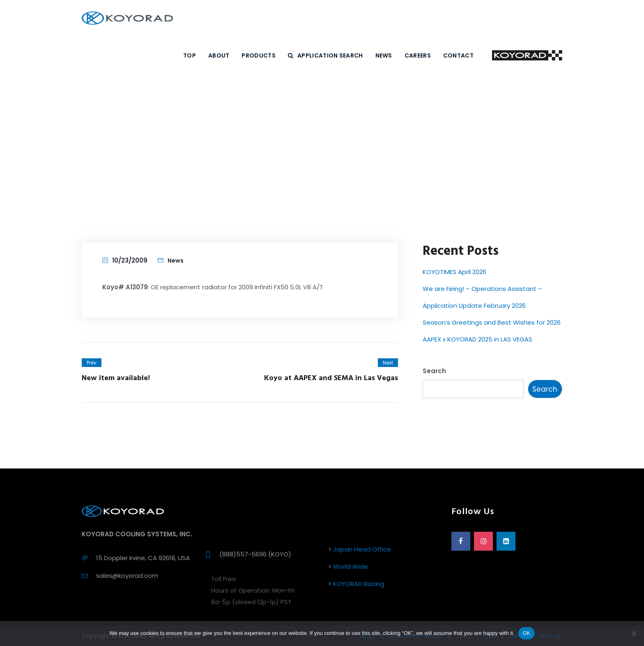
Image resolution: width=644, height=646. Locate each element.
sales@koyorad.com (127, 576)
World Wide (351, 566)
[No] (634, 633)
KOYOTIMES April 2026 (454, 272)
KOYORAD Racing (359, 584)
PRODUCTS (258, 55)
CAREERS (418, 55)
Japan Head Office (362, 549)
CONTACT (458, 55)
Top (190, 55)
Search (434, 371)
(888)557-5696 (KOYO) (255, 554)
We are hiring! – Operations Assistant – (482, 289)
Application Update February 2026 (474, 306)
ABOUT (219, 55)
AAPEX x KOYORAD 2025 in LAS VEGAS (477, 339)
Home (269, 154)
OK (526, 633)
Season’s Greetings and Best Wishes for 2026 (492, 322)
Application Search (325, 55)
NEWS (384, 55)
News (299, 154)
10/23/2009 (130, 260)
